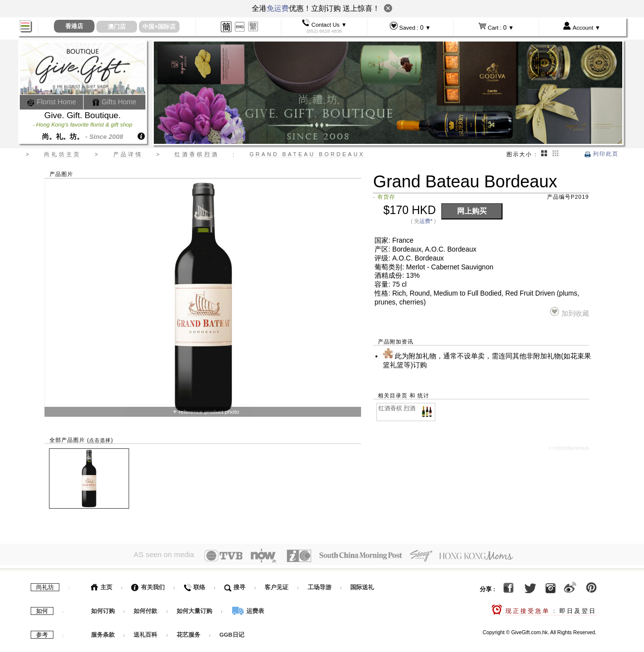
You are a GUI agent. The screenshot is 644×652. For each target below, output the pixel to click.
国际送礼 (362, 585)
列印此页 (602, 154)
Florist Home (52, 102)
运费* (426, 221)
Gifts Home (114, 102)
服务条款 (103, 633)
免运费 (278, 8)
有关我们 (148, 585)
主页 (102, 585)
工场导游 (320, 585)
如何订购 (103, 609)
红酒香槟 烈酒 (406, 409)
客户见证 (276, 585)
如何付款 (146, 609)
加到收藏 (570, 312)
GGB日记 (232, 633)
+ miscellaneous (569, 448)
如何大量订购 (195, 609)
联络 (194, 585)
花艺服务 (188, 633)
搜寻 (235, 585)
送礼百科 (145, 633)
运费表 (248, 609)
